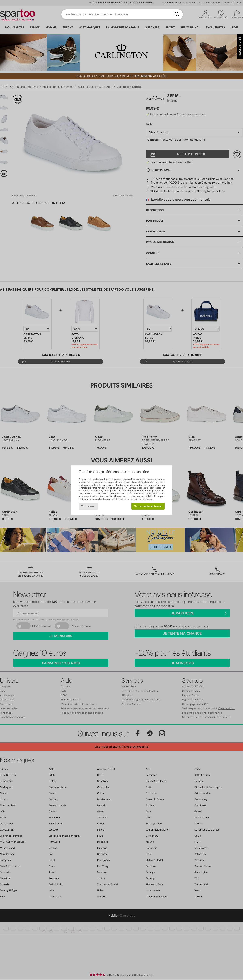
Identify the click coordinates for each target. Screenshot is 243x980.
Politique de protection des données (133, 499)
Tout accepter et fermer (148, 506)
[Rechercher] (177, 14)
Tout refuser (88, 506)
